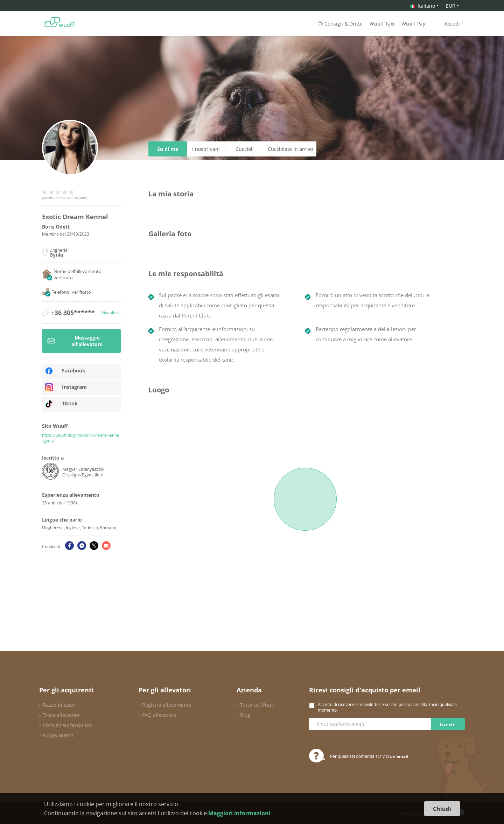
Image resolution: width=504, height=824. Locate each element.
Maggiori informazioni (239, 813)
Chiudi (442, 809)
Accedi (452, 24)
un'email (399, 756)
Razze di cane (59, 705)
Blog (245, 715)
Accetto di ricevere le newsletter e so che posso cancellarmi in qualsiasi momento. (387, 707)
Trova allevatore (61, 715)
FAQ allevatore (159, 715)
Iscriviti (448, 724)
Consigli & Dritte (339, 24)
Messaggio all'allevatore (75, 341)
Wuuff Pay (413, 24)
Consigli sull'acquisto (67, 725)
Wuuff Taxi (382, 24)
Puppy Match (58, 735)
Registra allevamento (167, 705)
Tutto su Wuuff (257, 705)
